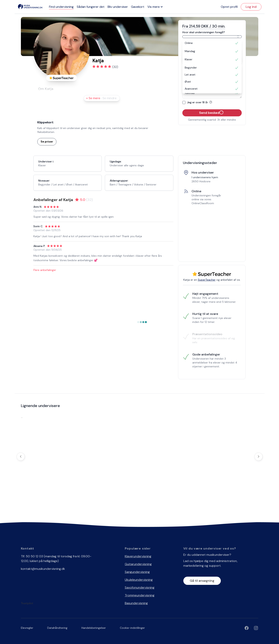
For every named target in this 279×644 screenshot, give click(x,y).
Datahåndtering (57, 628)
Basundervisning (136, 603)
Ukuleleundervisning (139, 580)
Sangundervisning (137, 572)
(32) (115, 67)
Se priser (47, 142)
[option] (212, 43)
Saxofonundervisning (140, 587)
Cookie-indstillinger (132, 628)
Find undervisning (61, 7)
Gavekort (138, 7)
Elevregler (27, 628)
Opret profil (229, 7)
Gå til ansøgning (202, 581)
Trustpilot (27, 603)
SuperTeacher (207, 280)
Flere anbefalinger (45, 270)
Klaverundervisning (138, 556)
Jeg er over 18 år (200, 102)
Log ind (251, 7)
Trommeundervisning (140, 595)
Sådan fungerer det (91, 7)
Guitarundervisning (138, 564)
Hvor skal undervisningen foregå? (204, 32)
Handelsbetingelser (94, 628)
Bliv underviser (118, 7)
